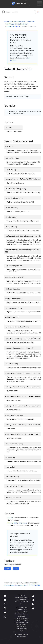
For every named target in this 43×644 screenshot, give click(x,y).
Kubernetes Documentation (15, 22)
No (16, 569)
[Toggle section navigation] (38, 12)
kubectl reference (13, 26)
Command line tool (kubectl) (17, 24)
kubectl (10, 518)
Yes (8, 569)
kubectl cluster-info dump (17, 523)
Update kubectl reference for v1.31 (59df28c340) (22, 585)
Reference (31, 22)
